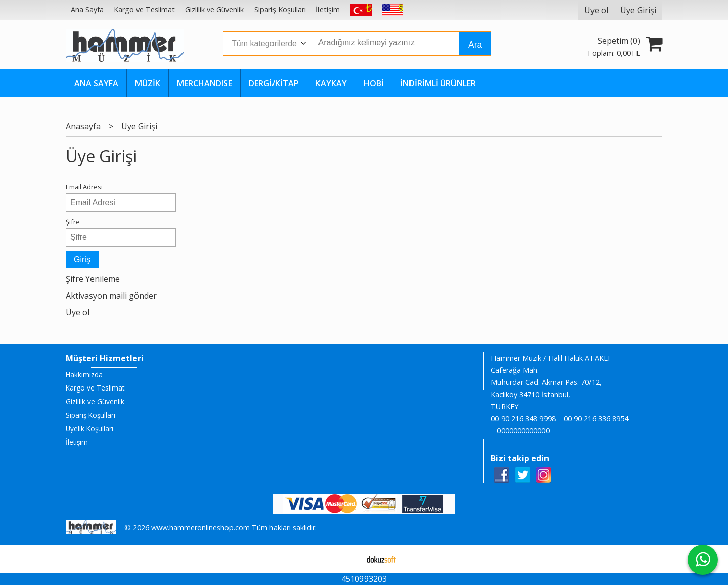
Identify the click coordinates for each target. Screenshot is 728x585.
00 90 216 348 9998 (523, 419)
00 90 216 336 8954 (596, 419)
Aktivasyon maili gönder (111, 296)
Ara (475, 45)
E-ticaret (348, 559)
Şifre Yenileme (93, 279)
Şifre (73, 222)
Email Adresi (84, 187)
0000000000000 (523, 431)
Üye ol (78, 312)
